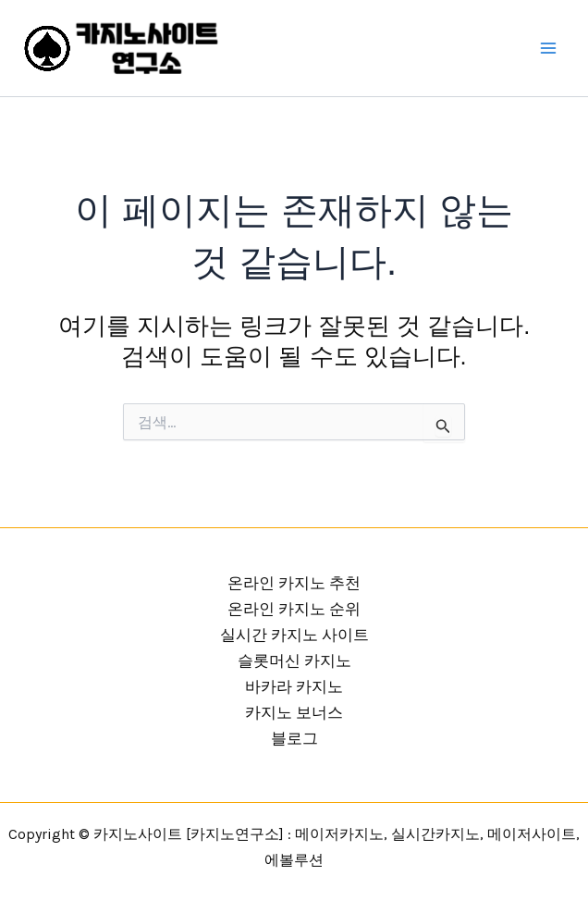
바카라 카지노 (294, 686)
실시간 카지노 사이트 (294, 635)
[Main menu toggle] (549, 48)
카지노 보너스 (294, 712)
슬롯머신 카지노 (294, 660)
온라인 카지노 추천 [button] (294, 583)
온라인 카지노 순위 (294, 609)
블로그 (294, 738)
